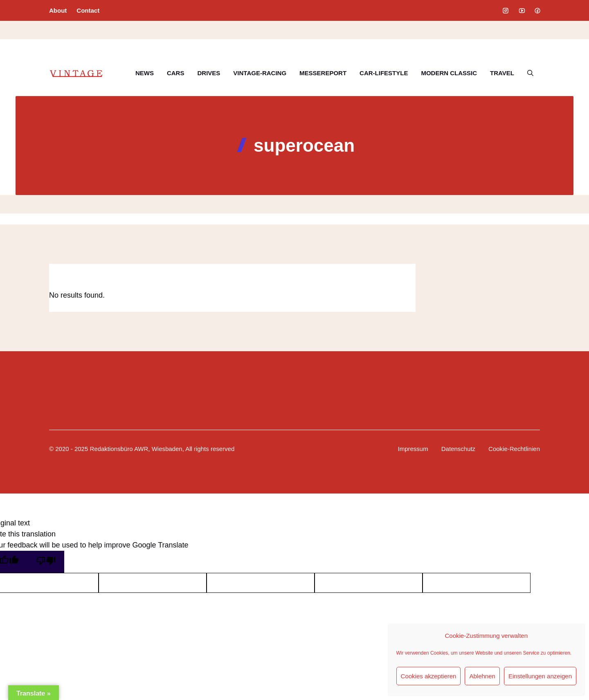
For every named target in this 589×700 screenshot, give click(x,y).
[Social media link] (506, 11)
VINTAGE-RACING (260, 73)
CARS (176, 73)
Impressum (413, 449)
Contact (88, 10)
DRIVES (209, 73)
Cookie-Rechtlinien (514, 449)
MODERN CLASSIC (449, 73)
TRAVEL (502, 73)
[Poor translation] (46, 562)
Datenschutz (458, 449)
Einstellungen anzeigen (540, 676)
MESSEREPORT (323, 73)
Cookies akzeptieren (429, 676)
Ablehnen (482, 676)
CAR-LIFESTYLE (384, 73)
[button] (530, 73)
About (58, 10)
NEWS (145, 73)
